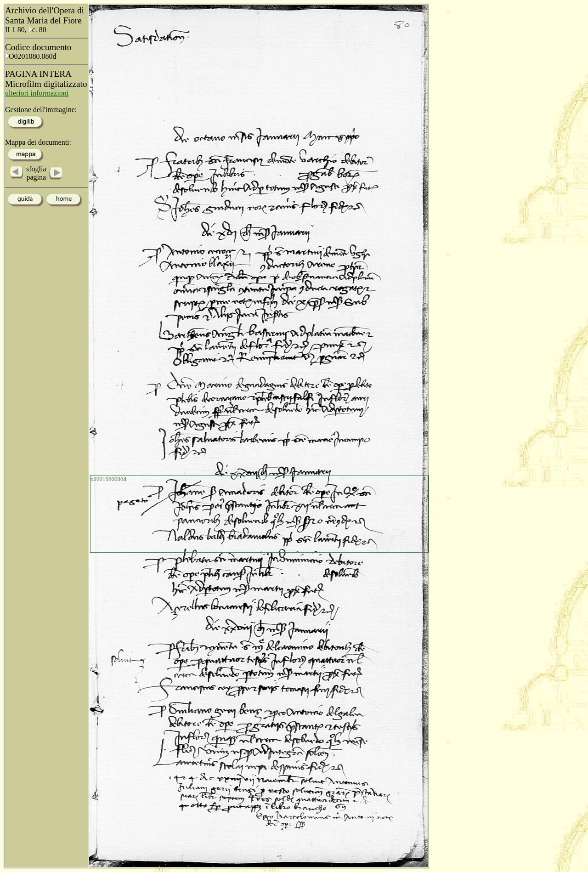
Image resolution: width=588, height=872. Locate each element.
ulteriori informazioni (37, 93)
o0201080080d (108, 479)
